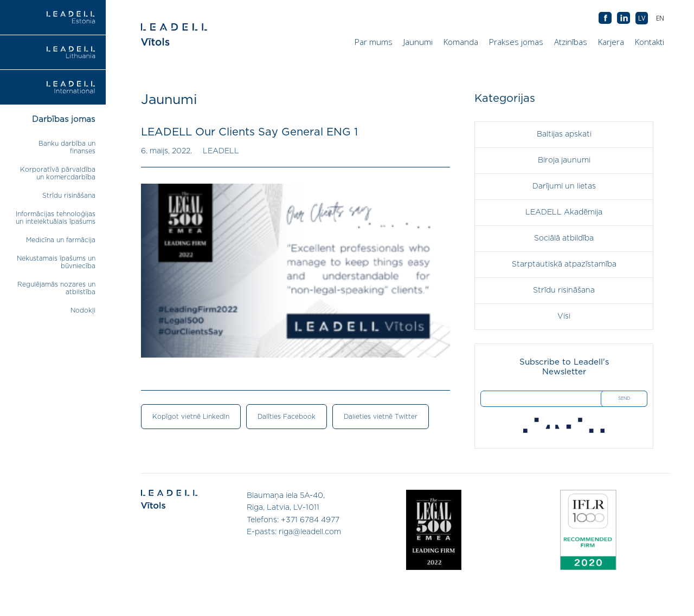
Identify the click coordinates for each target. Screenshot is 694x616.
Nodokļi (83, 310)
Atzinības (571, 42)
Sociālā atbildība (564, 238)
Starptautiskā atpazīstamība (564, 264)
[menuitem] (660, 18)
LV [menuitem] (642, 18)
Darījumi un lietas (564, 186)
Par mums (374, 42)
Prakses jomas (516, 42)
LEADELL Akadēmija (564, 212)
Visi (564, 316)
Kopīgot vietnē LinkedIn (191, 417)
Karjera (611, 42)
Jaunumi (418, 42)
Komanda (461, 42)
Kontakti (650, 42)
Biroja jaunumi (564, 160)
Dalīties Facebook (287, 417)
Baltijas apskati (564, 134)
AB (624, 18)
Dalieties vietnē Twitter (381, 417)
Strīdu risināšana (69, 196)
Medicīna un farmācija (61, 240)
